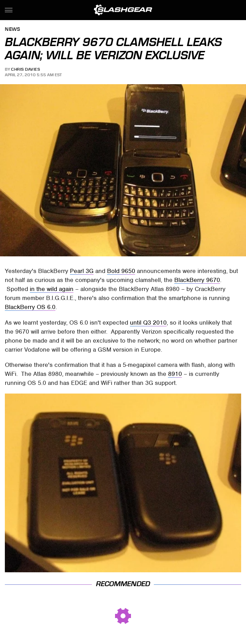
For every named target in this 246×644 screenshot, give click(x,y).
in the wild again (52, 289)
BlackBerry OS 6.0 (30, 307)
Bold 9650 (121, 271)
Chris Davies (25, 69)
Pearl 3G (82, 271)
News (12, 30)
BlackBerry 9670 (197, 280)
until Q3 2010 (148, 323)
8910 (175, 374)
